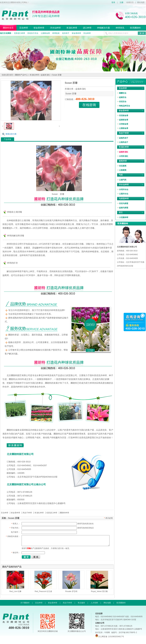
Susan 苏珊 (57, 75)
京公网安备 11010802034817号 (110, 637)
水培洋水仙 (124, 190)
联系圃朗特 (135, 28)
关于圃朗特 (25, 603)
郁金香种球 (39, 28)
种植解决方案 (104, 28)
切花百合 (123, 102)
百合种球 (24, 28)
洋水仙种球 (55, 28)
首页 (11, 75)
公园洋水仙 (124, 194)
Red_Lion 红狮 (15, 591)
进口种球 (87, 28)
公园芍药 (123, 180)
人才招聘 (94, 603)
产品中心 (122, 82)
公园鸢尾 (123, 170)
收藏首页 (130, 2)
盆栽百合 (123, 97)
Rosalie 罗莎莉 (71, 591)
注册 (122, 2)
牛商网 (107, 632)
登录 (113, 2)
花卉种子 (66, 33)
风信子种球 (27, 513)
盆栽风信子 (124, 138)
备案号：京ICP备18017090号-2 (124, 632)
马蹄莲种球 (124, 199)
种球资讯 (120, 28)
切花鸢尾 (123, 166)
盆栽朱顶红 (45, 75)
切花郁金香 (124, 116)
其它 (121, 212)
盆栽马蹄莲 (124, 208)
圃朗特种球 (64, 513)
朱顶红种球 (72, 28)
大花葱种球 (124, 217)
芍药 (121, 175)
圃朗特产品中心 (21, 75)
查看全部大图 (11, 134)
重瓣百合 (123, 93)
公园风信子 (124, 142)
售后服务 (81, 603)
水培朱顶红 (124, 156)
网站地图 (141, 2)
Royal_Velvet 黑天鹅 (99, 591)
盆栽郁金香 (124, 120)
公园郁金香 (45, 33)
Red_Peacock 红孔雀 (43, 591)
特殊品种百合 (125, 106)
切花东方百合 (33, 33)
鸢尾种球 (123, 161)
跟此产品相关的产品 (12, 567)
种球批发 (56, 33)
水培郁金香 (124, 124)
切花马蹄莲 (124, 203)
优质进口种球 (19, 33)
